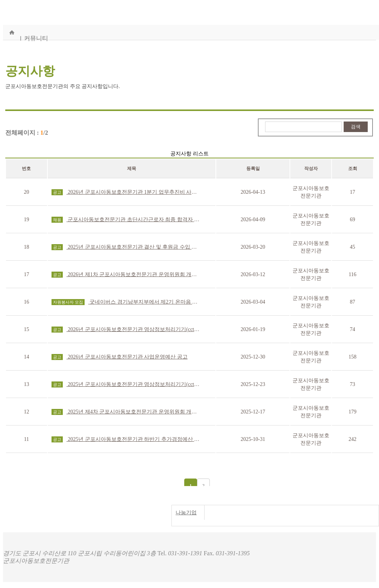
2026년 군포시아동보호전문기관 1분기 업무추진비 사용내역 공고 (127, 192)
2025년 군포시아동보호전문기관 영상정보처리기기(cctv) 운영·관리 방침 (127, 384)
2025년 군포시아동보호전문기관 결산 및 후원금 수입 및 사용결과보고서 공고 (127, 247)
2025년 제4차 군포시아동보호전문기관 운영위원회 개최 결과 (127, 412)
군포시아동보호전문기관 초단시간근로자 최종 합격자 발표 (127, 220)
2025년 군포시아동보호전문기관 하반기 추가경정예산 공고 (127, 439)
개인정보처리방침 (351, 540)
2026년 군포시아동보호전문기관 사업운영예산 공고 (120, 357)
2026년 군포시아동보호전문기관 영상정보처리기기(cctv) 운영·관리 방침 (127, 330)
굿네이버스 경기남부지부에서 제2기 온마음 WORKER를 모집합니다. (127, 302)
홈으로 (12, 32)
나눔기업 (186, 513)
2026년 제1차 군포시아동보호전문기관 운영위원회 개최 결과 (127, 275)
